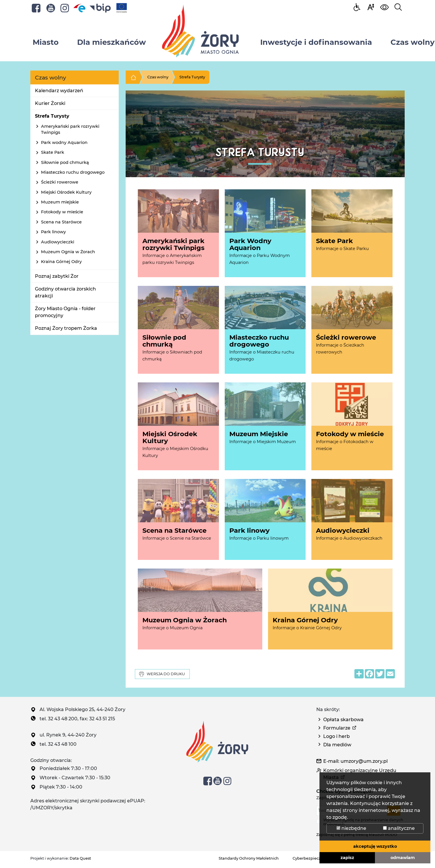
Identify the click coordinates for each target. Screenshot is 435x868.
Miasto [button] (46, 42)
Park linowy (53, 232)
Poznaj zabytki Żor (57, 276)
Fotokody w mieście (62, 212)
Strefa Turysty (52, 116)
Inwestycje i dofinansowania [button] (316, 42)
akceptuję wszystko (375, 846)
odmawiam (403, 858)
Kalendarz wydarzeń (59, 91)
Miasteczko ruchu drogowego (73, 172)
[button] (371, 7)
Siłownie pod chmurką (65, 162)
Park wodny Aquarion (64, 142)
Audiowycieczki (58, 242)
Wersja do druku (162, 674)
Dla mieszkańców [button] (111, 42)
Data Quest (80, 858)
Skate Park (53, 152)
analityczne (399, 828)
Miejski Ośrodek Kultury (66, 192)
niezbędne (351, 828)
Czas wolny (158, 77)
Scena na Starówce (61, 222)
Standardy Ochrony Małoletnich (249, 858)
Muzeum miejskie (60, 202)
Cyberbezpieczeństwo (314, 858)
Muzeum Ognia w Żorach (68, 252)
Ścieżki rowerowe (60, 182)
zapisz (347, 858)
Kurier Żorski (50, 103)
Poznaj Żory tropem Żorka (66, 328)
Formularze (337, 728)
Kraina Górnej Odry (61, 262)
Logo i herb (337, 736)
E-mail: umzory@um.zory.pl (355, 761)
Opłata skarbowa (343, 720)
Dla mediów (337, 745)
